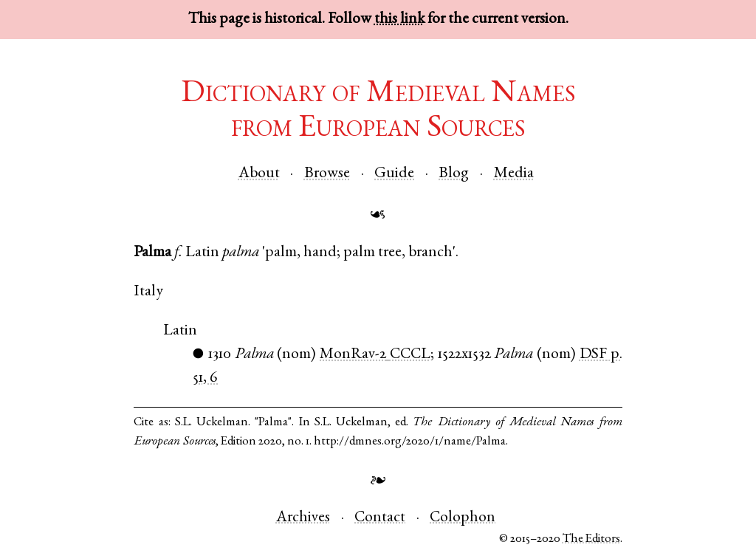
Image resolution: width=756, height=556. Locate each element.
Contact (380, 518)
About (259, 174)
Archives (303, 518)
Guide (394, 174)
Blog (454, 174)
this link (399, 20)
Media (514, 174)
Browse (327, 174)
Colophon (463, 518)
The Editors (591, 539)
